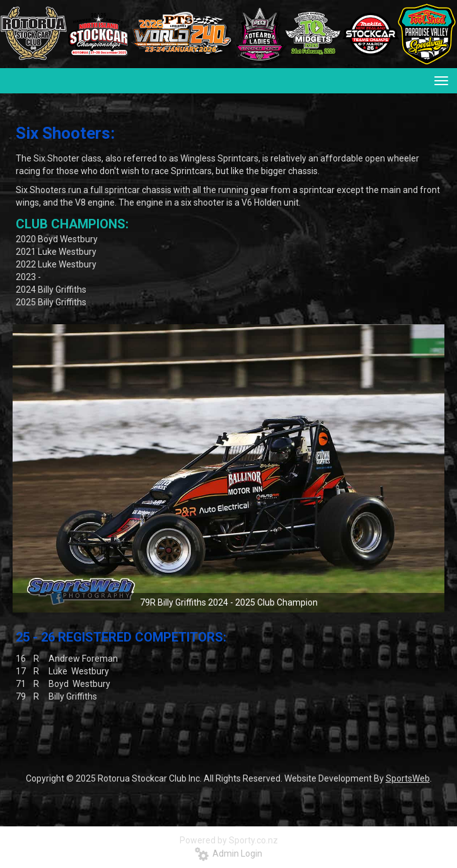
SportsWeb (408, 778)
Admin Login (228, 853)
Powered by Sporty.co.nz (229, 840)
